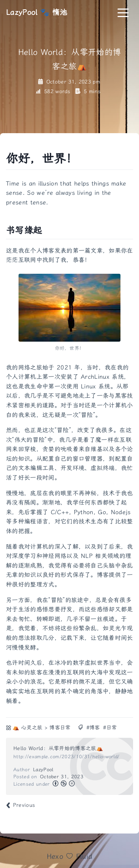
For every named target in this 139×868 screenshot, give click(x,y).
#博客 (93, 728)
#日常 (110, 728)
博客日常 (60, 728)
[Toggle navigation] (123, 12)
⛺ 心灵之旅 (28, 728)
